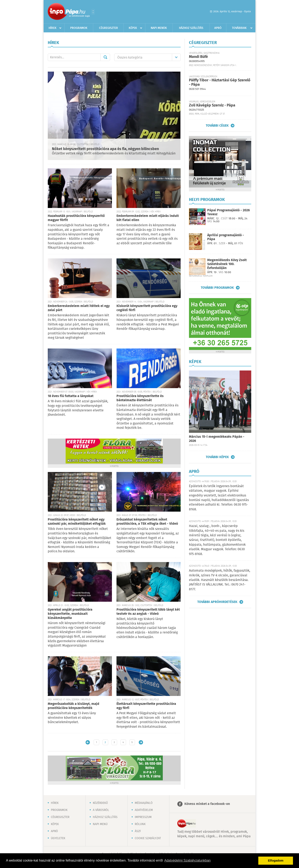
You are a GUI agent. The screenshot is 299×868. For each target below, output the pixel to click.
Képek (133, 28)
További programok (217, 288)
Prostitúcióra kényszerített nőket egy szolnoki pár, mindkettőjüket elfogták (77, 522)
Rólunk (140, 824)
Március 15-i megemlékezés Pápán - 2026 (217, 439)
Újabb (88, 742)
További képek (217, 457)
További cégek (217, 126)
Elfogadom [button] (276, 861)
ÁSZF (138, 831)
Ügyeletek (58, 838)
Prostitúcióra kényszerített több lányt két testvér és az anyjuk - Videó (148, 612)
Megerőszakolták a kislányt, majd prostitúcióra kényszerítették (74, 706)
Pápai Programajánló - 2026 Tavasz (229, 212)
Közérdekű (100, 803)
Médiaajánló (144, 803)
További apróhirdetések (217, 602)
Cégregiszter (108, 28)
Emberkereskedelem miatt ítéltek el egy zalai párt (79, 308)
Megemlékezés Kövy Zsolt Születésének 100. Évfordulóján (227, 264)
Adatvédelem (144, 810)
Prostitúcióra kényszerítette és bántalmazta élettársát (140, 398)
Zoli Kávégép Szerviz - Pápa (212, 105)
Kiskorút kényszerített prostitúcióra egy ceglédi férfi (147, 308)
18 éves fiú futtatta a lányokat (71, 396)
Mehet (105, 57)
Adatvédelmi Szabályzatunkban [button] (187, 860)
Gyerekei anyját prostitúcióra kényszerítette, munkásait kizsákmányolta (70, 614)
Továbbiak (239, 28)
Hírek (53, 28)
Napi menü (100, 824)
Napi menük (159, 28)
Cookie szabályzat (148, 838)
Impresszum (143, 817)
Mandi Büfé (198, 57)
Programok (79, 28)
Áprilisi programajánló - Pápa (226, 237)
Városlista (93, 12)
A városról (101, 810)
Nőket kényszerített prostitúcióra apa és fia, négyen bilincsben (105, 149)
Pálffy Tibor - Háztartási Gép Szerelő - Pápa (220, 83)
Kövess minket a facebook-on (207, 804)
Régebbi (141, 742)
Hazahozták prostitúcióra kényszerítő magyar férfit (76, 218)
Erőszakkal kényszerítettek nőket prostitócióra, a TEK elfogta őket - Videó (147, 522)
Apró (218, 28)
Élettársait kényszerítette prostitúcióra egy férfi (146, 706)
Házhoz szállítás (191, 28)
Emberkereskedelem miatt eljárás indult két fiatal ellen (148, 218)
